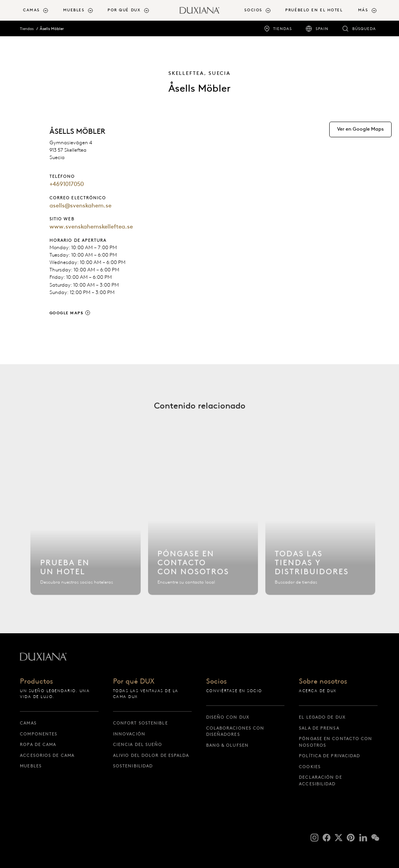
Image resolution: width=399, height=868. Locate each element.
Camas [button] (31, 10)
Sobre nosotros (323, 682)
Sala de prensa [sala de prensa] (319, 728)
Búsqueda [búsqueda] (364, 29)
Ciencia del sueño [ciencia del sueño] (138, 744)
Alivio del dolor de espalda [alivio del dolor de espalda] (151, 755)
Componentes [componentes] (39, 734)
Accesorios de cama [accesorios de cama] (47, 755)
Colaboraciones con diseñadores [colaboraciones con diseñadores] (235, 731)
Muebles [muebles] (31, 766)
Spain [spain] (322, 29)
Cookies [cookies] (310, 767)
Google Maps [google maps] (67, 313)
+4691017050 (67, 184)
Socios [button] (253, 10)
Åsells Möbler (52, 29)
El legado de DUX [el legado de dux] (322, 717)
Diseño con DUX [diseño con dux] (228, 717)
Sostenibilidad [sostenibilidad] (133, 766)
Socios (216, 682)
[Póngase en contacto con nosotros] (203, 530)
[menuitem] (40, 10)
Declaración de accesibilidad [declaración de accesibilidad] (320, 780)
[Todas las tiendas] (320, 530)
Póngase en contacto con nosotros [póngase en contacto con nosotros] (335, 742)
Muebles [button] (74, 10)
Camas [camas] (28, 723)
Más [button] (363, 10)
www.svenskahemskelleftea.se (91, 227)
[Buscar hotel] (86, 530)
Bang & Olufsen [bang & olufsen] (227, 745)
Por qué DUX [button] (124, 10)
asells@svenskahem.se (80, 205)
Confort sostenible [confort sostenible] (140, 723)
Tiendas (27, 29)
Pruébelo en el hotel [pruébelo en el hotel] (314, 10)
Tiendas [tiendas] (282, 29)
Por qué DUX (134, 682)
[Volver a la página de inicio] (199, 10)
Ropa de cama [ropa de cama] (38, 744)
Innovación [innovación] (129, 734)
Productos (36, 682)
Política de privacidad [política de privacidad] (329, 756)
